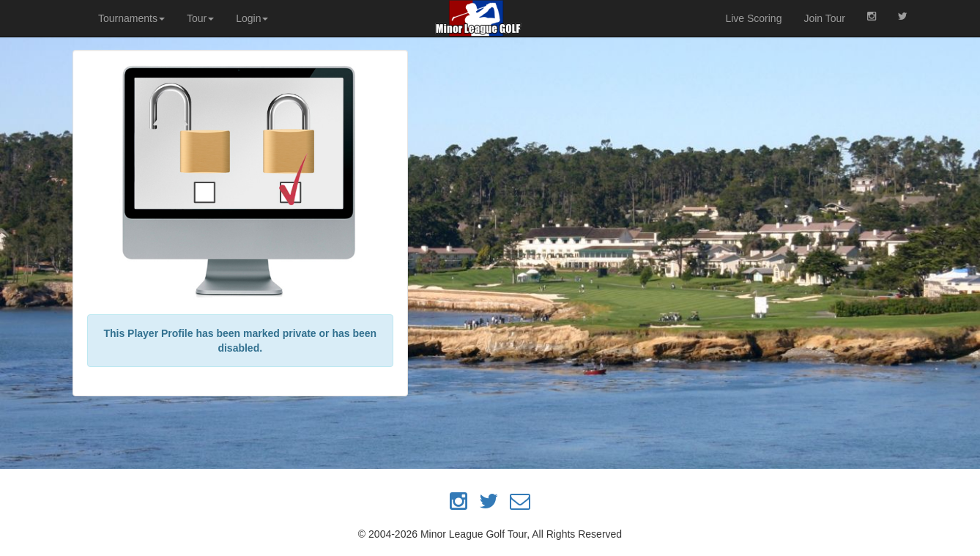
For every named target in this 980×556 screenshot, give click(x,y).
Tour (200, 18)
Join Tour (824, 18)
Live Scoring (753, 18)
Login (252, 18)
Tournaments (131, 18)
